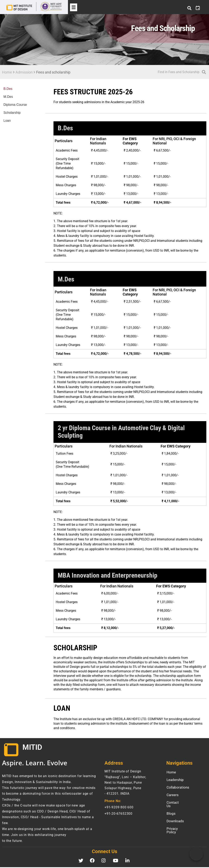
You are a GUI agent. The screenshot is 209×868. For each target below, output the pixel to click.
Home (7, 72)
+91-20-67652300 (118, 814)
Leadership (175, 780)
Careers (173, 795)
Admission (24, 72)
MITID (32, 748)
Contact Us (175, 803)
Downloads (175, 818)
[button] (73, 7)
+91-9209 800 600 (119, 808)
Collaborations (178, 788)
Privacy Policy (177, 826)
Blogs (171, 811)
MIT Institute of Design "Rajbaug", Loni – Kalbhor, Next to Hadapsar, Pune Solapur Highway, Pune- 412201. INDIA (125, 783)
